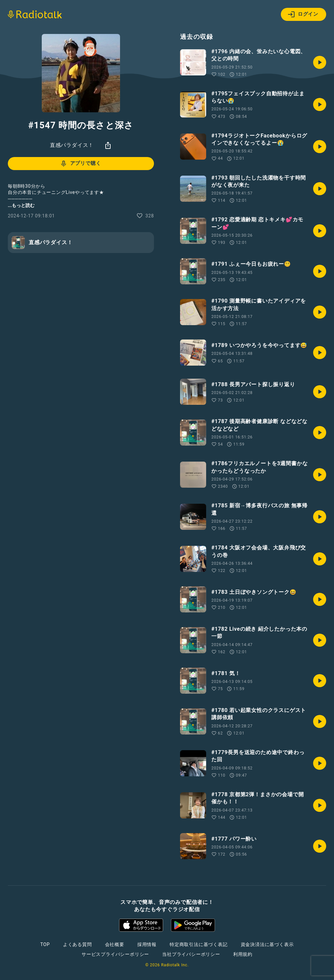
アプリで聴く (80, 164)
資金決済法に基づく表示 (267, 944)
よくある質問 (77, 944)
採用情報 (147, 944)
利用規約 (243, 954)
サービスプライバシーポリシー (115, 954)
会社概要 (115, 944)
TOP (45, 944)
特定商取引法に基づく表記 (199, 944)
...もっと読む (21, 205)
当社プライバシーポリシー (191, 954)
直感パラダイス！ (72, 145)
